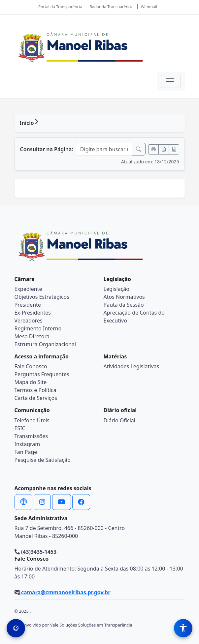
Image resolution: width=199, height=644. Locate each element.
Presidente (28, 305)
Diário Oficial (119, 420)
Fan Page (26, 452)
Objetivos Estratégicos (42, 297)
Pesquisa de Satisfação (43, 460)
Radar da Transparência (112, 7)
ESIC (20, 428)
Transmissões (31, 436)
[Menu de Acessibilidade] (183, 628)
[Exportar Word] (174, 149)
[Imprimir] (153, 149)
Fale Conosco (31, 366)
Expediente (28, 289)
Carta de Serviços (36, 398)
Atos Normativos (124, 297)
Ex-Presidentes (33, 313)
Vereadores (29, 321)
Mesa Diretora (32, 336)
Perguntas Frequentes (42, 374)
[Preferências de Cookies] (16, 628)
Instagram (27, 444)
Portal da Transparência (60, 7)
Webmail (149, 7)
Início (27, 123)
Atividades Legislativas (132, 366)
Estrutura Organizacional (45, 344)
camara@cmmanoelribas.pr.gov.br (65, 592)
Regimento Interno (38, 328)
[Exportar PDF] (164, 149)
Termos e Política (35, 390)
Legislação (116, 289)
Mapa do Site (31, 382)
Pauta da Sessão (124, 305)
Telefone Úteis (32, 420)
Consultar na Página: (47, 149)
